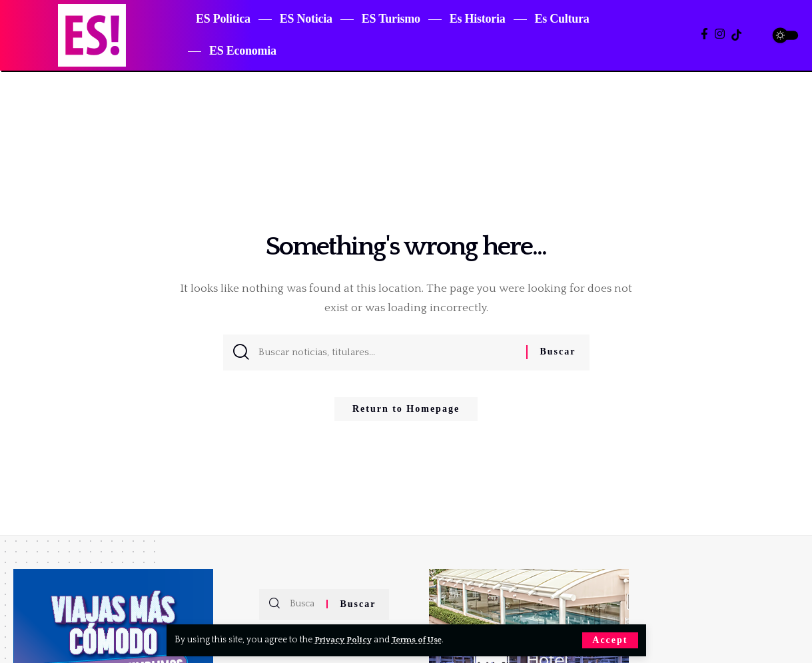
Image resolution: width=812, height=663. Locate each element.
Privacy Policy (345, 640)
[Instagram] (720, 34)
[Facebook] (704, 34)
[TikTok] (736, 35)
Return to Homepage (406, 413)
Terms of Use (424, 640)
